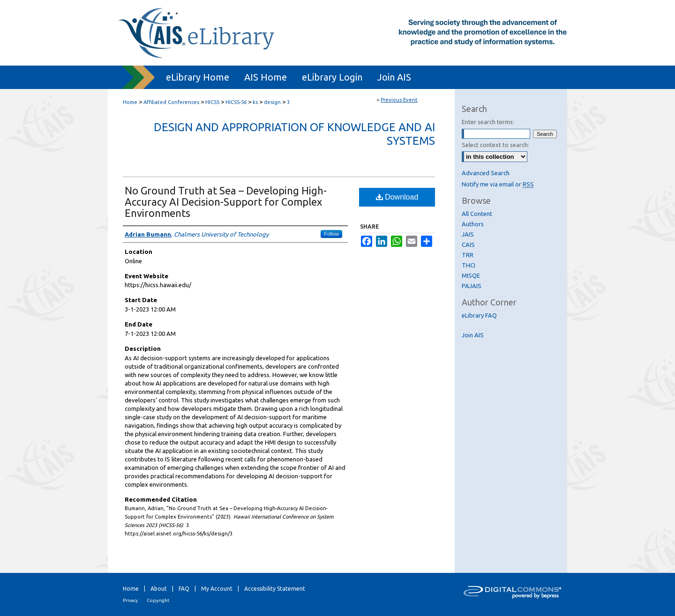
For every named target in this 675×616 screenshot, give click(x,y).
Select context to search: (495, 145)
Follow (331, 234)
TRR (468, 255)
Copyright (158, 600)
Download (397, 197)
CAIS (468, 245)
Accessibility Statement (275, 589)
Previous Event (399, 100)
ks (256, 102)
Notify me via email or (498, 184)
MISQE (471, 275)
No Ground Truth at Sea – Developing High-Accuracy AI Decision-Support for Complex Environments (226, 202)
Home (130, 102)
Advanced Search (486, 173)
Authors (473, 224)
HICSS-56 (237, 102)
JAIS (468, 234)
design (273, 102)
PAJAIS (472, 286)
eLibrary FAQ (479, 315)
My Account (217, 589)
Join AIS (473, 335)
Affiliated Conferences (172, 102)
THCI (469, 265)
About (159, 589)
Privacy (130, 600)
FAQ (184, 589)
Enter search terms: (488, 122)
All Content (477, 214)
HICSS (213, 102)
